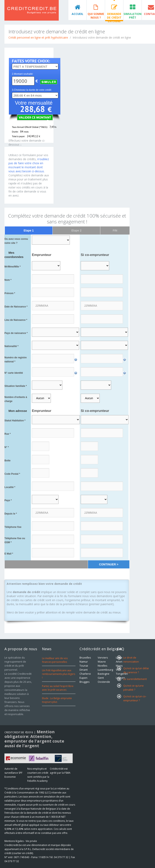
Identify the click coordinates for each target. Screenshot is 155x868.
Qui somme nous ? (96, 16)
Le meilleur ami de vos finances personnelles (55, 660)
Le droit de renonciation (131, 660)
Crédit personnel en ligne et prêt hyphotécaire (38, 37)
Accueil (77, 14)
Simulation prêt (132, 16)
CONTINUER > (109, 564)
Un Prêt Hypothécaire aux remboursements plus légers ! (59, 674)
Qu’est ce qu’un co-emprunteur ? (135, 698)
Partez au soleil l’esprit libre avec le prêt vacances (58, 688)
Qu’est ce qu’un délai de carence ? (136, 670)
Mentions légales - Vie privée (21, 841)
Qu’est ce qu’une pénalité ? (134, 688)
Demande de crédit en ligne (114, 16)
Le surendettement (135, 679)
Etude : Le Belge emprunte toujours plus (57, 700)
